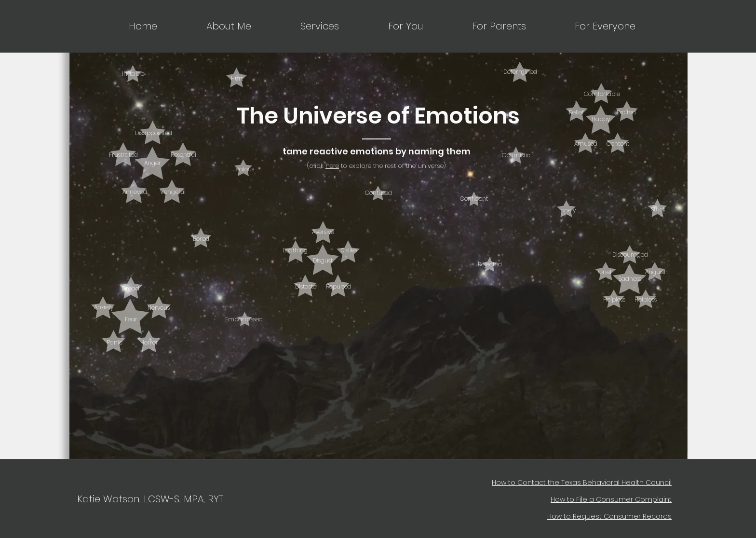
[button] (300, 26)
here (332, 166)
